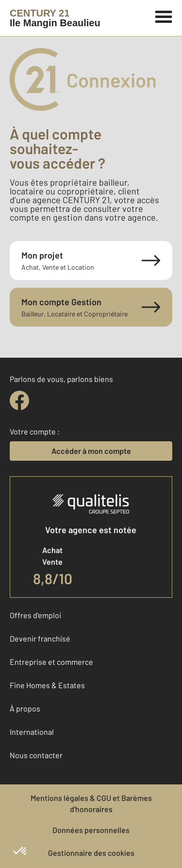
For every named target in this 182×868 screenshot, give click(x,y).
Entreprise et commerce (51, 662)
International (32, 732)
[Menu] (164, 16)
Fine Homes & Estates (47, 685)
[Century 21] (55, 18)
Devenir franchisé (40, 638)
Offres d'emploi (35, 615)
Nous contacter (36, 755)
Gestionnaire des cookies (91, 853)
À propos (25, 708)
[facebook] (19, 400)
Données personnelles (91, 830)
